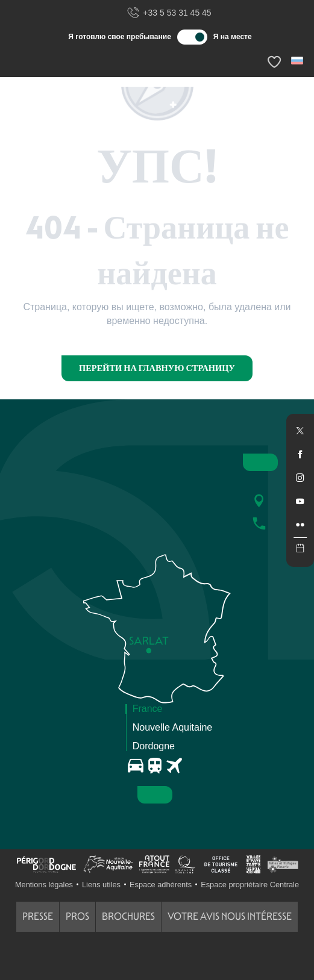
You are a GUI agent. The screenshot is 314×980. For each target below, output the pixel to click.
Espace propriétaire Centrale (250, 885)
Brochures (128, 916)
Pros (77, 916)
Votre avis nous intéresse (230, 916)
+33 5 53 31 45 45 (169, 13)
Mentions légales (44, 885)
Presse (38, 916)
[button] (298, 61)
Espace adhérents (161, 885)
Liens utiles (101, 885)
